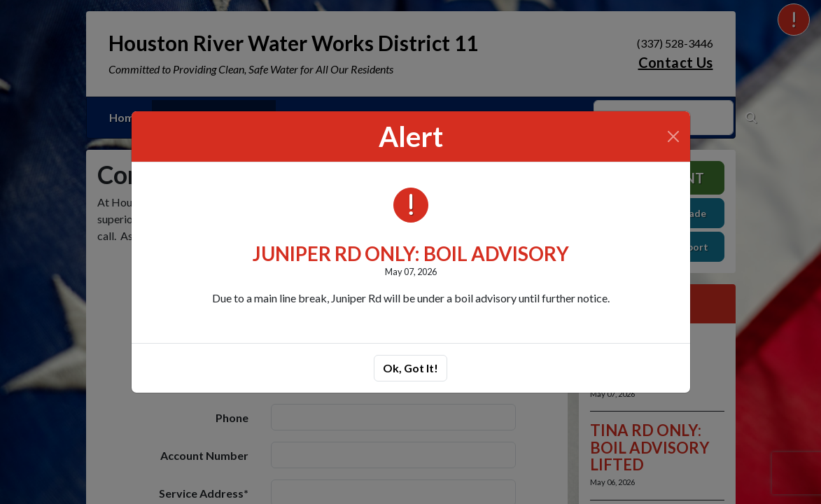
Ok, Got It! (410, 368)
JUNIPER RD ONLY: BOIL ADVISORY (411, 254)
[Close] (673, 136)
